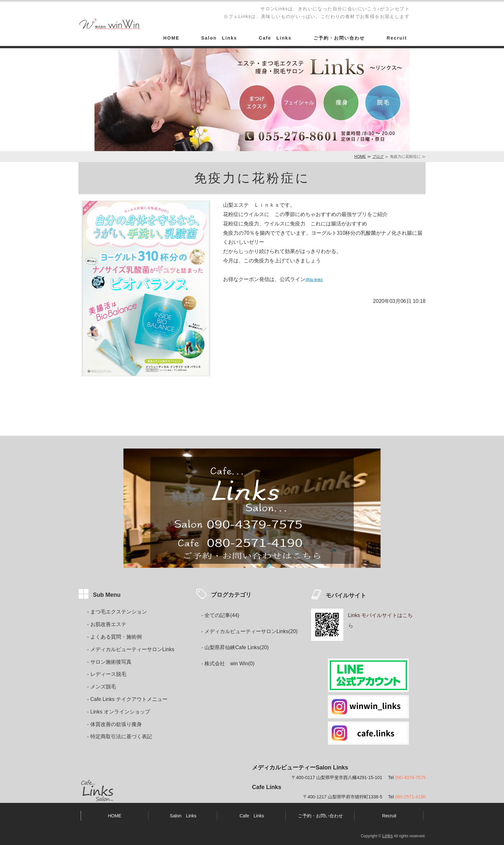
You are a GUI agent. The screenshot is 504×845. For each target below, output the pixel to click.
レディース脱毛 (108, 674)
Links (387, 836)
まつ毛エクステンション (119, 612)
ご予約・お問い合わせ (339, 38)
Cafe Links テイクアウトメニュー (129, 699)
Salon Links (219, 38)
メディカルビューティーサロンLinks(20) (251, 631)
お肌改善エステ (108, 624)
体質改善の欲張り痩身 (116, 724)
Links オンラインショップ (120, 712)
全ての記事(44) (222, 615)
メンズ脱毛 (103, 687)
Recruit (397, 38)
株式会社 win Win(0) (230, 663)
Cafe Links (275, 38)
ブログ (378, 157)
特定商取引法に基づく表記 (121, 736)
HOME (171, 38)
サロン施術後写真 (111, 662)
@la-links (314, 280)
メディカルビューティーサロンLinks (132, 649)
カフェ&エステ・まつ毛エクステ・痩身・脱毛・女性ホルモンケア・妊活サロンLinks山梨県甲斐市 (111, 25)
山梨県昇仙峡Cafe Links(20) (237, 647)
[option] (252, 100)
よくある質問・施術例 (116, 637)
